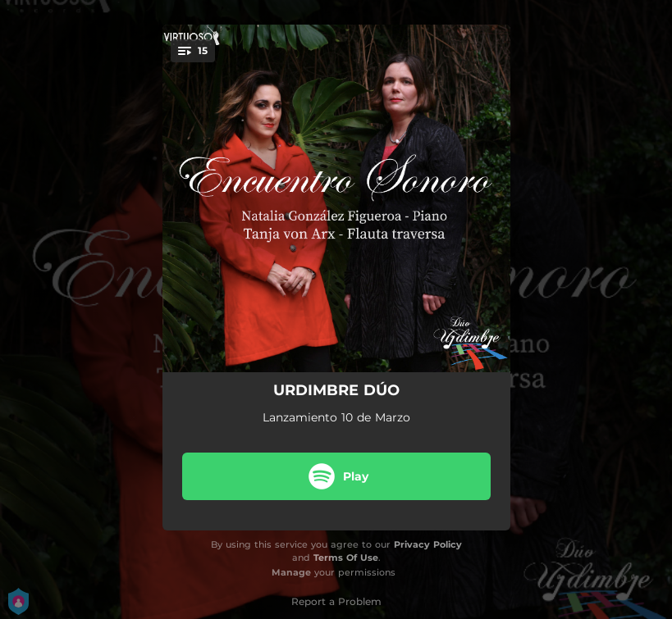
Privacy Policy (428, 544)
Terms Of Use (346, 558)
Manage (291, 572)
